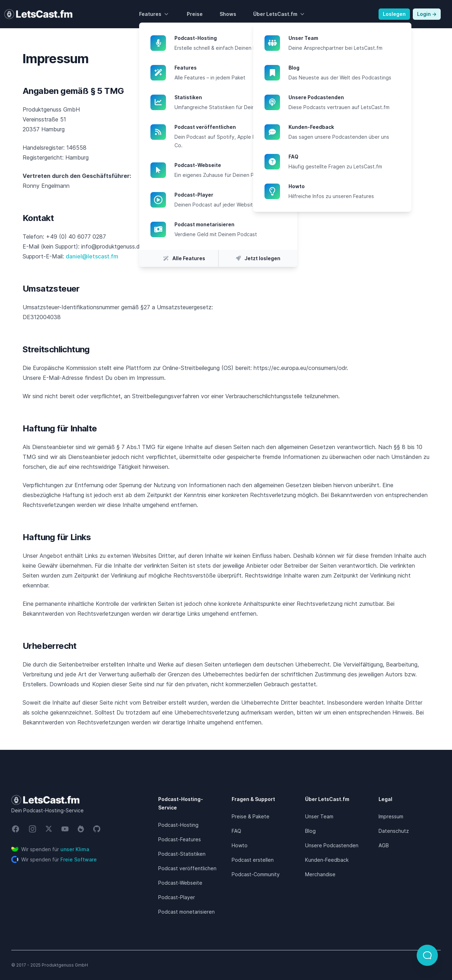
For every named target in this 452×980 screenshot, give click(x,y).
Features (154, 14)
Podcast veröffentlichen (230, 127)
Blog (344, 68)
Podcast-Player (230, 195)
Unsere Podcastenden (344, 97)
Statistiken (230, 97)
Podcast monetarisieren (230, 225)
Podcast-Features (180, 839)
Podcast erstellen (253, 860)
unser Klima (75, 849)
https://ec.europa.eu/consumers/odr (300, 368)
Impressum (391, 816)
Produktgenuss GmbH (65, 965)
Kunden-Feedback (344, 127)
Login (427, 14)
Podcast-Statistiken (182, 854)
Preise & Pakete (251, 816)
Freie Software (79, 859)
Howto (344, 186)
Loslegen (394, 14)
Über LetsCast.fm (279, 14)
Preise (195, 14)
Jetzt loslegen (258, 258)
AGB (384, 845)
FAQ (344, 157)
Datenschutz (394, 831)
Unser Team (344, 38)
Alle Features (179, 258)
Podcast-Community (256, 874)
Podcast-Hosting (230, 38)
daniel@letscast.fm (92, 256)
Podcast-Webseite (230, 165)
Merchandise (320, 874)
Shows (228, 14)
